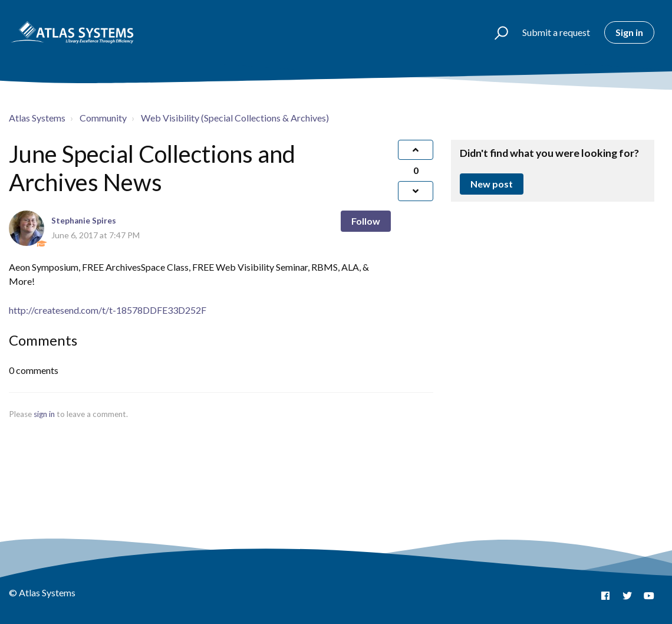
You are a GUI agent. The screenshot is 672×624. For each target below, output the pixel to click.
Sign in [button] (629, 32)
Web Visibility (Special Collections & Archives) (235, 118)
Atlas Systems (37, 118)
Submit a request (556, 32)
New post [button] (492, 184)
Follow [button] (366, 221)
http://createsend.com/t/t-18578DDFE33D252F (108, 310)
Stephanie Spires (84, 221)
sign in (44, 414)
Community (103, 118)
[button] (496, 32)
